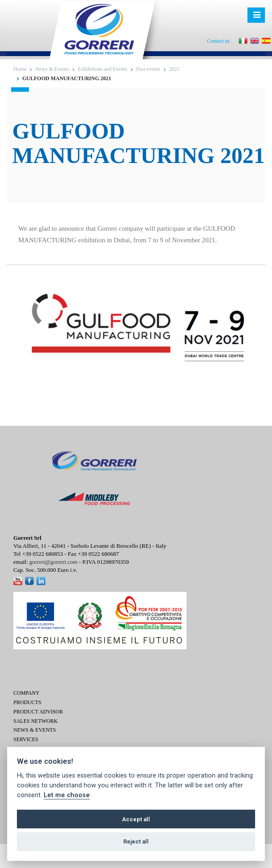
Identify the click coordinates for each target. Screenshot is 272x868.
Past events (148, 69)
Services (26, 739)
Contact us (218, 41)
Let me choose (67, 795)
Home (20, 69)
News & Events (52, 69)
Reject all (136, 842)
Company (26, 693)
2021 (175, 69)
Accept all (136, 819)
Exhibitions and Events (103, 69)
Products (27, 702)
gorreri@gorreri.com (53, 562)
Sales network (36, 721)
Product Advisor (38, 712)
